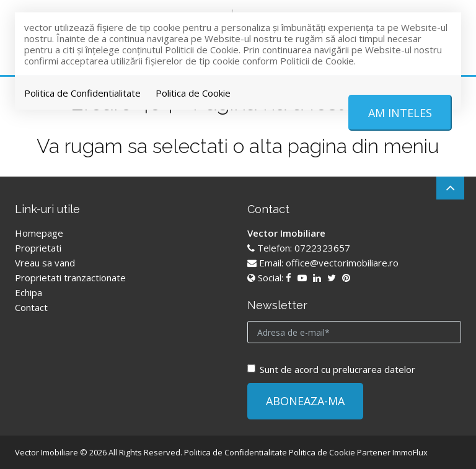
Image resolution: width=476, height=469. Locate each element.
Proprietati (38, 248)
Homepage (39, 233)
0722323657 (322, 248)
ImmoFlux (410, 452)
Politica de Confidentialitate (82, 93)
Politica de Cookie (193, 93)
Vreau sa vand (45, 263)
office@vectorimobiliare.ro (342, 263)
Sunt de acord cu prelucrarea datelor (331, 369)
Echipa (29, 292)
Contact (31, 307)
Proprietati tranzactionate (70, 278)
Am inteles (400, 113)
